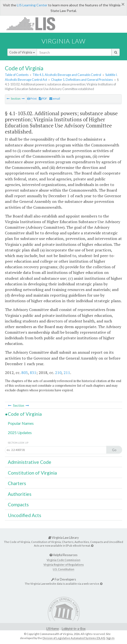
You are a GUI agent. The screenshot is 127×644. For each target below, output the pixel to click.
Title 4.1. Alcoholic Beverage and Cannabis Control (67, 75)
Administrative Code (30, 462)
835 (33, 373)
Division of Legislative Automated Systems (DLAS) (74, 638)
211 (67, 373)
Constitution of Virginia (32, 473)
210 (58, 373)
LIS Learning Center (32, 5)
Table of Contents (17, 75)
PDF (43, 99)
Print (32, 99)
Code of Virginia (22, 52)
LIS (34, 24)
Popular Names (21, 423)
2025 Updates (20, 432)
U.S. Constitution (63, 569)
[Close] (123, 4)
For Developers (64, 579)
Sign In (110, 638)
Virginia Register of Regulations (64, 565)
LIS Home (53, 629)
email (55, 99)
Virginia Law (63, 41)
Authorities (20, 494)
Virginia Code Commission (63, 560)
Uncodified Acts (25, 515)
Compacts (18, 504)
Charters (17, 483)
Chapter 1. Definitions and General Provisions (82, 80)
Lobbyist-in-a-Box (74, 629)
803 (25, 373)
